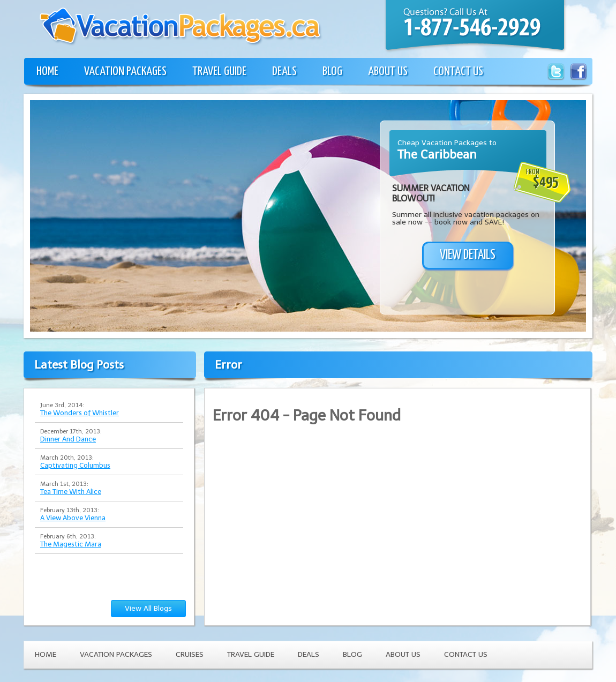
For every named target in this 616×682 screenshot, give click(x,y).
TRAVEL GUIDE (219, 72)
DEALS (284, 72)
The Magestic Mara (71, 544)
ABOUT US (388, 72)
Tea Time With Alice (71, 492)
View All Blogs (148, 608)
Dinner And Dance (68, 439)
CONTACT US (458, 72)
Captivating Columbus (75, 465)
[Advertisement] (100, 229)
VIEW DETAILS (468, 255)
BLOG (332, 72)
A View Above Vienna (73, 518)
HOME (47, 72)
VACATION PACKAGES (125, 72)
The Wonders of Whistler (80, 413)
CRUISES (190, 654)
